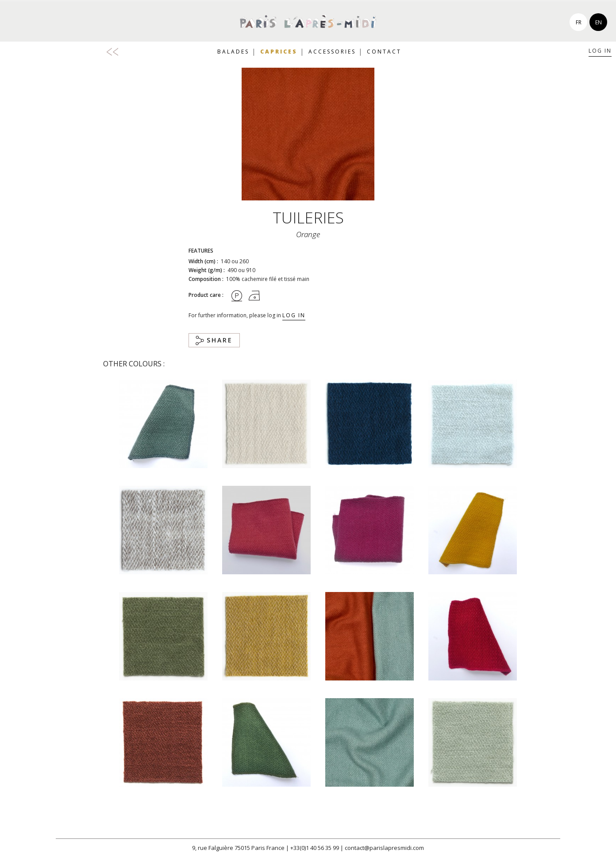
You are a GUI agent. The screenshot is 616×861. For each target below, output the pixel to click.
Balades (233, 52)
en (599, 22)
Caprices (279, 52)
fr (579, 22)
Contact (384, 52)
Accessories (332, 52)
